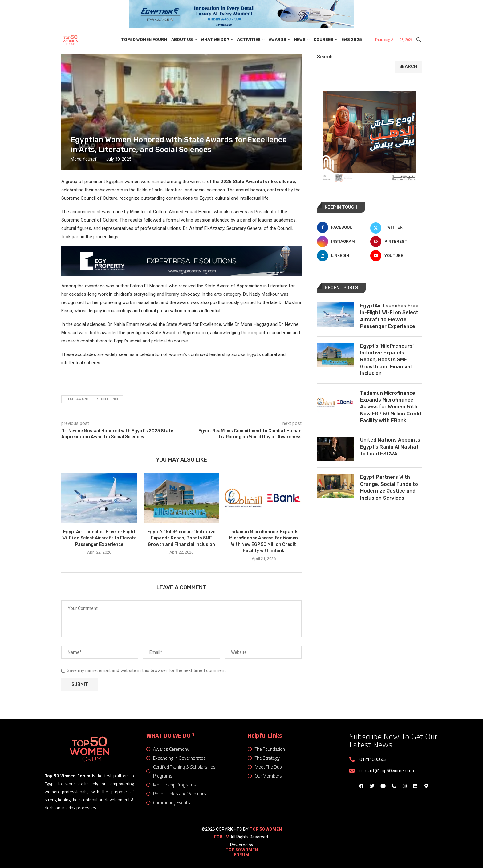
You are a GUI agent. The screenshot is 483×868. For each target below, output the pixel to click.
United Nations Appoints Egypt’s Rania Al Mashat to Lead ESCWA (390, 447)
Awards (277, 40)
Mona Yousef (84, 159)
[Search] (419, 40)
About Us (182, 40)
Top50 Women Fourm (144, 40)
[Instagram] (343, 242)
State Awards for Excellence (92, 399)
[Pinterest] (396, 242)
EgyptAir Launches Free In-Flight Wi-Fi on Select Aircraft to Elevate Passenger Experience (99, 538)
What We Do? (215, 40)
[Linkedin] (343, 256)
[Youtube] (396, 256)
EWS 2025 (352, 40)
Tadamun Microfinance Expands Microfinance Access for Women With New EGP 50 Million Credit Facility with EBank (391, 407)
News (300, 40)
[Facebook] (343, 227)
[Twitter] (396, 227)
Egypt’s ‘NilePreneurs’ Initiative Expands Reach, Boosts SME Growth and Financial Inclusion (181, 538)
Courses (323, 40)
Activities (249, 40)
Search (325, 57)
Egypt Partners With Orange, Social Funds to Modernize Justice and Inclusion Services (389, 487)
